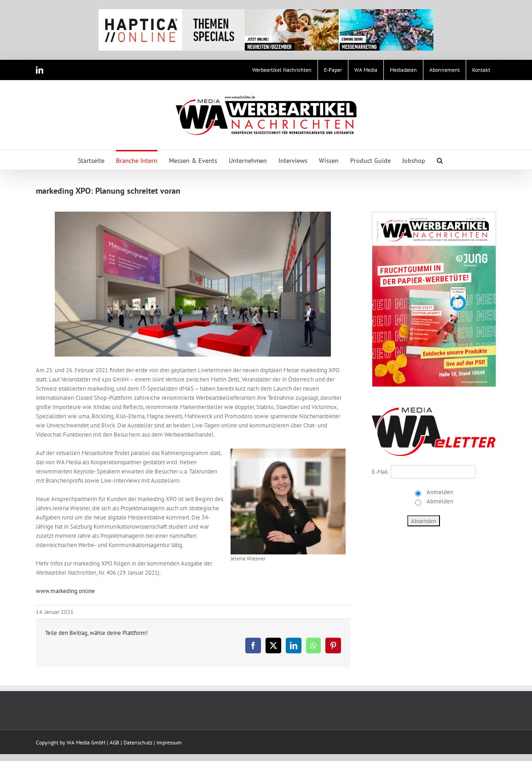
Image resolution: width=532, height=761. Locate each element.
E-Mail (380, 472)
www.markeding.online (65, 591)
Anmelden (439, 492)
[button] (440, 160)
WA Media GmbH (86, 742)
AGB (114, 742)
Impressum (169, 742)
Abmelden (439, 501)
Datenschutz (138, 742)
